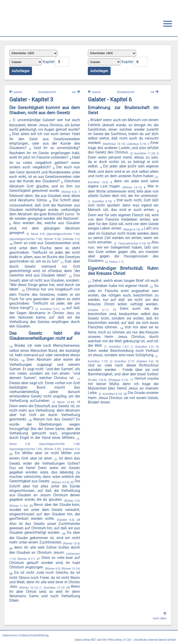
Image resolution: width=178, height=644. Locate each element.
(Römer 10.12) (29, 588)
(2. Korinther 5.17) (122, 362)
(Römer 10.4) (71, 543)
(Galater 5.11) (98, 310)
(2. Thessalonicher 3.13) (130, 243)
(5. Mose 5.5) (36, 234)
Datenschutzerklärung (34, 635)
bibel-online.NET (86, 640)
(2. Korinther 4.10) (110, 394)
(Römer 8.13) (132, 229)
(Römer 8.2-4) (61, 482)
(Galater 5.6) (145, 362)
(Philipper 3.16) (118, 380)
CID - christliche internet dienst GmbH (151, 640)
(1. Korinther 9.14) (100, 202)
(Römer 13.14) (71, 569)
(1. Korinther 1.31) (117, 347)
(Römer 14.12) (132, 187)
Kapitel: (49, 62)
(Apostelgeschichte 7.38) (63, 234)
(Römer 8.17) (26, 559)
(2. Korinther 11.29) (143, 154)
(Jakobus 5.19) (137, 144)
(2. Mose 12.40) (64, 402)
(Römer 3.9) (72, 501)
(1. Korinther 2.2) (142, 347)
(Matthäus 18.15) (114, 144)
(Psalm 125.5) (97, 380)
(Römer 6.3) (53, 569)
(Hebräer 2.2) (71, 239)
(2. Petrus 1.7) (114, 262)
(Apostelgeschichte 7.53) (26, 239)
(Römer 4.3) (69, 192)
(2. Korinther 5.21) (48, 309)
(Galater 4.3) (66, 520)
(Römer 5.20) (52, 239)
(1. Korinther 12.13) (52, 588)
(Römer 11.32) (19, 506)
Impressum (10, 635)
